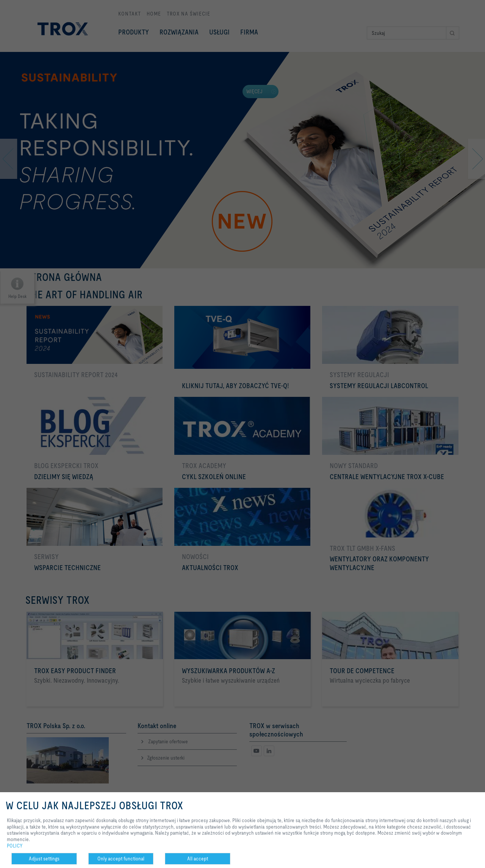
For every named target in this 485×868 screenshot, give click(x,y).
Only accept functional (121, 859)
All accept (198, 859)
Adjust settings (44, 859)
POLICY (15, 846)
